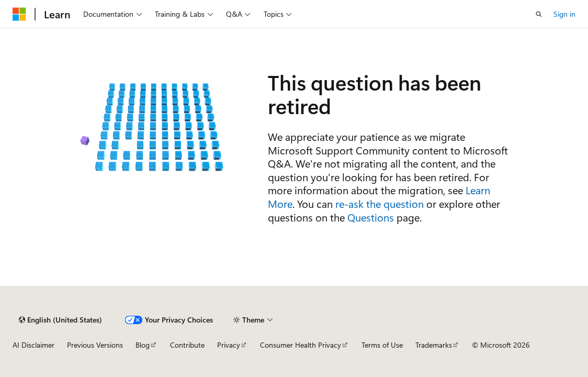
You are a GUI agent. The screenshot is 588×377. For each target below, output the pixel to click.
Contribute (187, 345)
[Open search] (539, 14)
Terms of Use (382, 345)
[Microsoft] (19, 14)
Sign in (564, 14)
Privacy (229, 345)
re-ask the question (380, 203)
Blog (143, 345)
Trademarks (434, 345)
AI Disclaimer (33, 345)
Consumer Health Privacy (301, 345)
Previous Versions (95, 345)
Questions (371, 217)
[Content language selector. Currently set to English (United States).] (60, 320)
